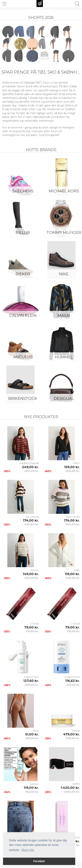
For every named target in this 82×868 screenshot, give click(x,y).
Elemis (76, 731)
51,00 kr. (32, 734)
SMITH (76, 784)
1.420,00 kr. (70, 788)
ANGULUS (23, 357)
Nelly (77, 570)
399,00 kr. (73, 471)
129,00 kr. (32, 738)
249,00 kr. (30, 467)
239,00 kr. (32, 685)
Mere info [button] (28, 850)
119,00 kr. (72, 574)
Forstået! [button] (39, 861)
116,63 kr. (73, 681)
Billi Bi (23, 232)
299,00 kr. (32, 578)
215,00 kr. (73, 685)
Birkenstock (23, 398)
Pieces (35, 570)
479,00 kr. (71, 734)
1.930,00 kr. (72, 792)
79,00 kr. (32, 627)
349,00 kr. (32, 524)
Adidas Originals (29, 463)
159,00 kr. (72, 467)
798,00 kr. (73, 738)
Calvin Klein (23, 315)
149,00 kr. (31, 574)
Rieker (23, 274)
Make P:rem (31, 677)
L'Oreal (34, 624)
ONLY (76, 463)
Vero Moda (32, 517)
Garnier (34, 784)
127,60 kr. (31, 681)
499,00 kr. (32, 471)
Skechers (23, 191)
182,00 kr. (32, 792)
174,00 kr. (31, 520)
